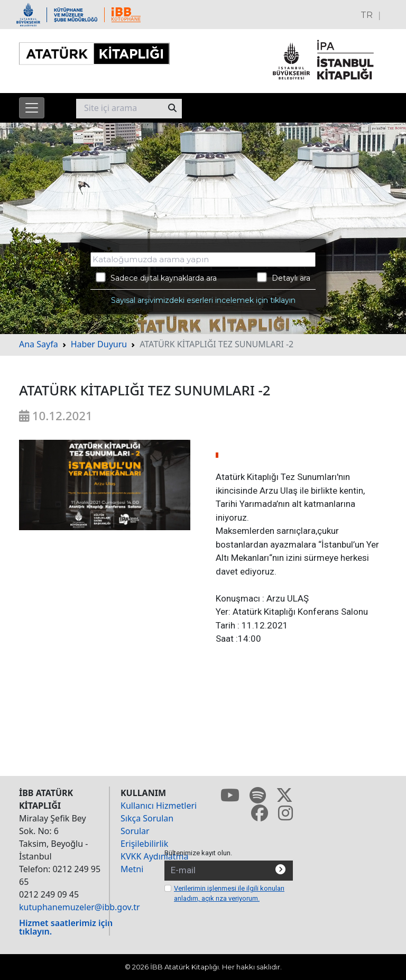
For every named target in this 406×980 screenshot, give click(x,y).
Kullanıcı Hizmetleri (159, 806)
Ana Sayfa (39, 344)
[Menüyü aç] (32, 108)
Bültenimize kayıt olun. (198, 853)
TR (367, 15)
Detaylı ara (284, 278)
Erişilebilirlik (144, 844)
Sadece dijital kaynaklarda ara (156, 278)
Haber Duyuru (99, 344)
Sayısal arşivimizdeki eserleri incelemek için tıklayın (203, 300)
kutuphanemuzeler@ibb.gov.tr (80, 907)
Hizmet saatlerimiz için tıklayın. (66, 927)
